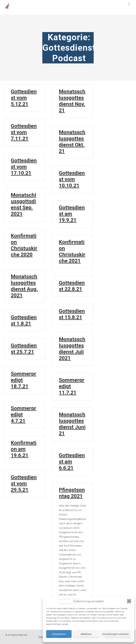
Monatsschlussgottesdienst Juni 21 (72, 424)
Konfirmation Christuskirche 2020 (24, 245)
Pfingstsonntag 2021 (72, 493)
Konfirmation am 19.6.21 (24, 449)
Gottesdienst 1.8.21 (24, 320)
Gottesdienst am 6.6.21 (72, 461)
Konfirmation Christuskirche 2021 (72, 251)
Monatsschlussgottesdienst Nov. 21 (72, 101)
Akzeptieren (59, 634)
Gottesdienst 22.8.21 (72, 286)
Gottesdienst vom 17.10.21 (24, 167)
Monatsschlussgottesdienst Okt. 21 (72, 142)
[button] (129, 601)
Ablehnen (86, 634)
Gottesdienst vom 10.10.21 (72, 179)
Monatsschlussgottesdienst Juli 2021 (72, 349)
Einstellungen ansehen (116, 634)
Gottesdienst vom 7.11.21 (24, 132)
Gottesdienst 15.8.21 (72, 314)
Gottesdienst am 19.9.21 (72, 214)
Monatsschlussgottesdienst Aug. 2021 (24, 286)
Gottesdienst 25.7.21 (24, 349)
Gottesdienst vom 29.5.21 (24, 483)
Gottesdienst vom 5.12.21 (24, 98)
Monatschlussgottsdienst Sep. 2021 (23, 204)
